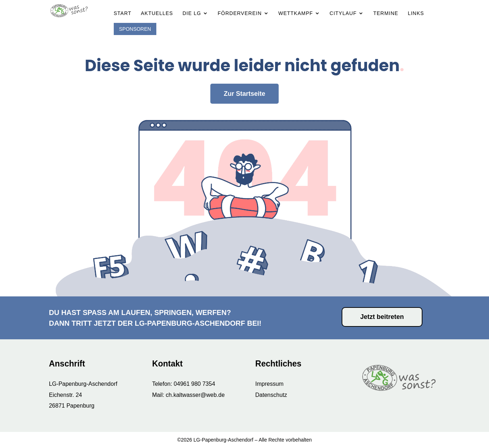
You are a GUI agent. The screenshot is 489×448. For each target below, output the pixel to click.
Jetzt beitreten (382, 317)
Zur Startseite (244, 80)
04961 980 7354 (195, 384)
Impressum (270, 384)
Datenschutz (271, 395)
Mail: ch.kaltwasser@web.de (188, 395)
